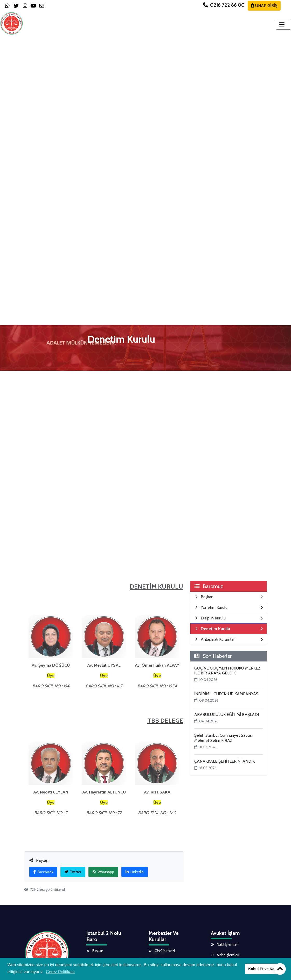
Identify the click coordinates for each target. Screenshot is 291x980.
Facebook (43, 872)
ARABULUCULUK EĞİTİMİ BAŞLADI (227, 715)
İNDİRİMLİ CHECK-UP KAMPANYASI (227, 694)
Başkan (95, 951)
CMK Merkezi (162, 951)
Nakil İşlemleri (225, 944)
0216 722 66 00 (224, 5)
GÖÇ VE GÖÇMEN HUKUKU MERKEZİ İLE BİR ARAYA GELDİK (228, 671)
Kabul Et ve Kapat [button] (264, 969)
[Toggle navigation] (283, 24)
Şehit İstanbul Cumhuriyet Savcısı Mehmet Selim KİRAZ (223, 738)
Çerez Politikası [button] (60, 972)
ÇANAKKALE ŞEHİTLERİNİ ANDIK (224, 761)
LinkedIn (135, 872)
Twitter (73, 872)
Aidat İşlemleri (225, 955)
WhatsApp (103, 872)
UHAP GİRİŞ (264, 6)
